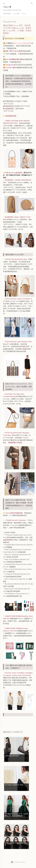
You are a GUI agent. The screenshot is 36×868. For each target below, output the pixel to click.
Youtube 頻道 (11, 68)
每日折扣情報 (12, 720)
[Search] (32, 3)
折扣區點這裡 (9, 109)
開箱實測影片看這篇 (15, 443)
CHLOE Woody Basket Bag (16, 259)
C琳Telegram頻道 (15, 51)
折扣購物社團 (14, 59)
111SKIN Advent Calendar (16, 520)
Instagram (9, 65)
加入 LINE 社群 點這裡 (22, 43)
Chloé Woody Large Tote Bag (18, 299)
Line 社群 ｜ (17, 14)
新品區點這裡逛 (11, 116)
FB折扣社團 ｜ (8, 14)
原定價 (8, 540)
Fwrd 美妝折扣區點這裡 (14, 513)
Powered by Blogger (18, 862)
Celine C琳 (7, 7)
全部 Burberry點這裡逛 (13, 173)
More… (24, 14)
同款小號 (22, 349)
